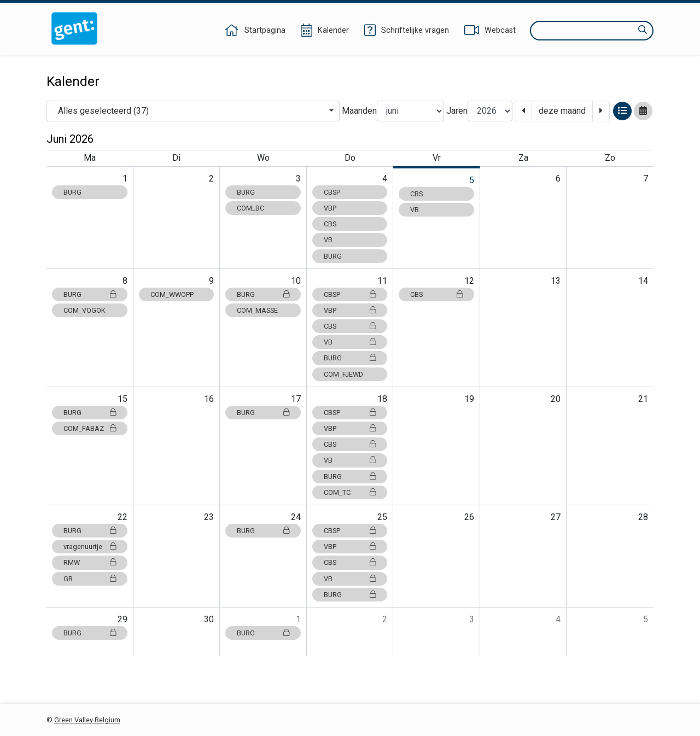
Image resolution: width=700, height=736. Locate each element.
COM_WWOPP (172, 294)
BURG (72, 192)
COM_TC (350, 492)
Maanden (359, 111)
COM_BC (250, 208)
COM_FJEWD (343, 374)
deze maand (562, 111)
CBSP (332, 192)
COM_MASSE (257, 310)
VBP (330, 208)
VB (328, 240)
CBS (330, 224)
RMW (90, 562)
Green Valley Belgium (87, 720)
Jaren (457, 111)
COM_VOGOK (84, 310)
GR (90, 579)
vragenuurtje (90, 547)
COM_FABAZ (90, 428)
